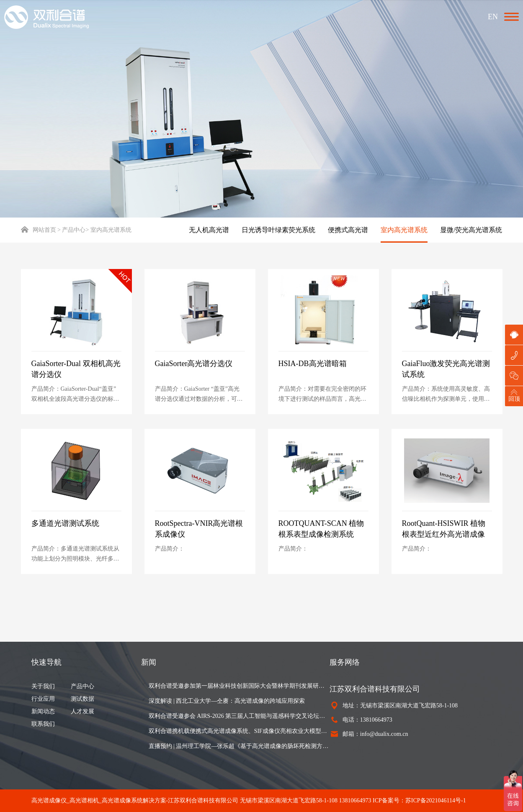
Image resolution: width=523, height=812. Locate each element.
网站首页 (39, 230)
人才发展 (82, 711)
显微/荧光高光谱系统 (471, 230)
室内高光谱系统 (404, 230)
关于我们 (43, 686)
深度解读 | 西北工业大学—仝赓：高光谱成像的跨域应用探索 (227, 701)
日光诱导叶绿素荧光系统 (278, 230)
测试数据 (82, 699)
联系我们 (43, 724)
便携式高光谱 (348, 230)
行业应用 (43, 699)
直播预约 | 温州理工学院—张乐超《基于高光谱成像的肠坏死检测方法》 (239, 746)
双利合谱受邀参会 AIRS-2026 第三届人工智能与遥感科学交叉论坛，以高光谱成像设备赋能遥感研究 (239, 716)
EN (493, 17)
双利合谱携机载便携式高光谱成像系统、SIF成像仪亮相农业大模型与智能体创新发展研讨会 (239, 731)
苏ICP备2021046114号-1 (436, 800)
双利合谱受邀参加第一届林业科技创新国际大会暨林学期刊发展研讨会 (239, 686)
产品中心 (82, 686)
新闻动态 (43, 711)
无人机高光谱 (209, 230)
